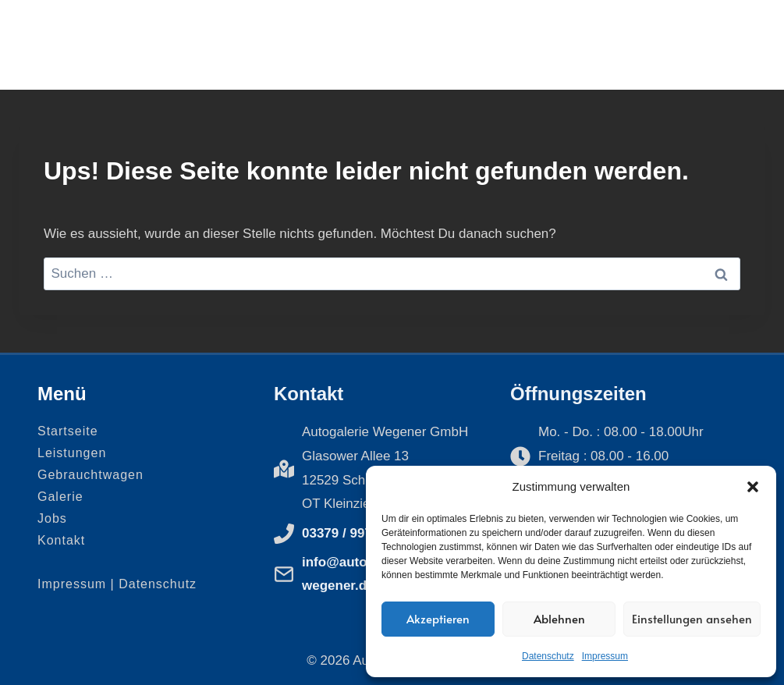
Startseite (68, 431)
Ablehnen (559, 618)
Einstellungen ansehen (692, 618)
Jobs (52, 518)
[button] (753, 487)
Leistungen (72, 453)
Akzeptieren (438, 618)
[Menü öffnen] (730, 45)
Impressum (605, 656)
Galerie (60, 497)
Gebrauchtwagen (90, 475)
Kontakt (61, 540)
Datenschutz (548, 656)
